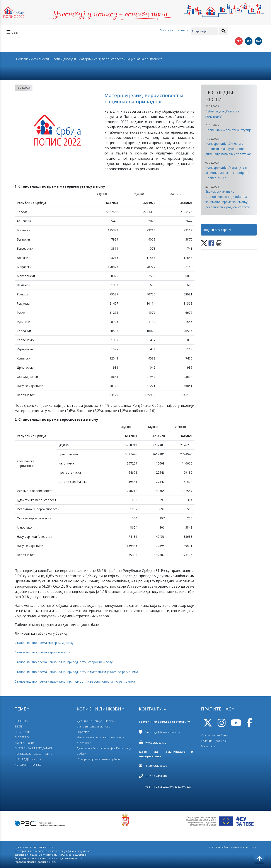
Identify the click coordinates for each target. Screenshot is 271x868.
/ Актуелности (39, 59)
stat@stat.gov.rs (157, 766)
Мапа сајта (208, 746)
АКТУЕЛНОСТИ (24, 743)
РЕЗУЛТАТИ (22, 732)
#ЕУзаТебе (84, 743)
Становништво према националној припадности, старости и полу (64, 662)
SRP (249, 41)
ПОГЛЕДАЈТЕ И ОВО (28, 759)
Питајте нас (167, 30)
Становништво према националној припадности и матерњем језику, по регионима (76, 672)
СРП (239, 41)
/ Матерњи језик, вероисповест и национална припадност (119, 59)
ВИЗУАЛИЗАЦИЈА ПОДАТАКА (33, 748)
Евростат (83, 732)
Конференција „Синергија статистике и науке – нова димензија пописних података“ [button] (228, 149)
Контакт (183, 30)
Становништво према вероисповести (43, 652)
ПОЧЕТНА (21, 721)
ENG (259, 41)
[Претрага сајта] (204, 31)
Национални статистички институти (101, 737)
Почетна (22, 59)
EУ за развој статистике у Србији (98, 759)
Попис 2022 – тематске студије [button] (228, 130)
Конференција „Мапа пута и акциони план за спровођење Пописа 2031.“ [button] (227, 173)
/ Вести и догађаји (63, 59)
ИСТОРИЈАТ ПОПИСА (28, 765)
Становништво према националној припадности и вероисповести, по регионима (75, 681)
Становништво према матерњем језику (44, 643)
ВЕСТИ (19, 726)
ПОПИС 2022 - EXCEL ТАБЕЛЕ (33, 754)
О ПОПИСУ (22, 737)
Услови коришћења (215, 735)
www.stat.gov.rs (156, 743)
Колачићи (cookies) (214, 741)
